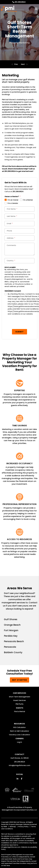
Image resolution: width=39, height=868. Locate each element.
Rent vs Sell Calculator (20, 731)
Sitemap (13, 827)
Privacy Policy (23, 827)
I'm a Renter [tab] (28, 200)
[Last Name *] (20, 216)
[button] (17, 779)
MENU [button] (36, 9)
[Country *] (20, 261)
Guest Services (19, 700)
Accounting (23, 64)
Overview (16, 64)
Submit (20, 332)
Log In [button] (19, 742)
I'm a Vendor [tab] (13, 203)
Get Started (20, 680)
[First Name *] (20, 209)
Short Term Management (20, 697)
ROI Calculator (20, 727)
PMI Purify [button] (19, 704)
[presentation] (20, 323)
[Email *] (20, 224)
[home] (9, 9)
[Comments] (20, 249)
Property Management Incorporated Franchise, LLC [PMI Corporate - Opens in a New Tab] (19, 809)
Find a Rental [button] (20, 711)
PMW (5, 827)
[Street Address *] (20, 238)
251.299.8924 (20, 2)
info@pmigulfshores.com (19, 765)
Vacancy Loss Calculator (19, 735)
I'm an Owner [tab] (13, 200)
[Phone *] (20, 231)
